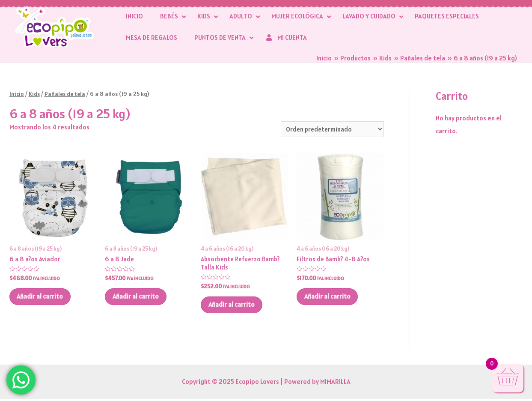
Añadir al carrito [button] (42, 298)
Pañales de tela (66, 94)
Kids (35, 94)
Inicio (17, 94)
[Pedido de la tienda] (331, 129)
